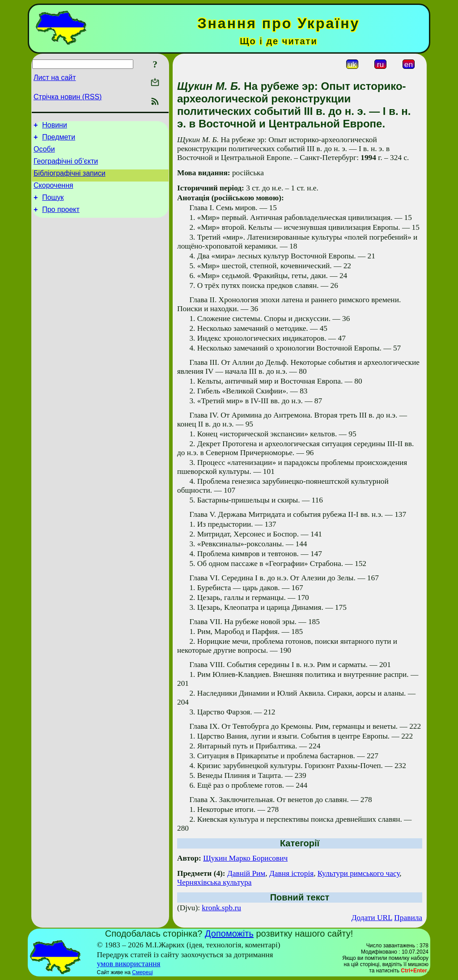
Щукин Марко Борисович (245, 858)
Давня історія (291, 873)
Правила (408, 918)
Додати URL (372, 918)
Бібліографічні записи (70, 180)
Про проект (61, 220)
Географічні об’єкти (66, 167)
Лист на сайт (55, 78)
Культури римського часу (359, 873)
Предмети (59, 140)
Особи (44, 153)
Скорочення (53, 193)
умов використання (129, 964)
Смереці (142, 972)
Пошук (53, 207)
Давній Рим (246, 873)
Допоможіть (229, 934)
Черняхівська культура (214, 882)
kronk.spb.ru (221, 908)
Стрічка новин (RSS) (68, 97)
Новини (55, 126)
